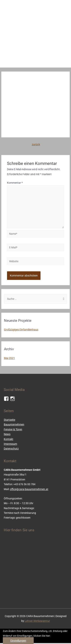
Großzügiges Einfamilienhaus (21, 330)
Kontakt (9, 439)
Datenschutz (11, 449)
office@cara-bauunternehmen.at (29, 489)
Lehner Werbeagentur (37, 621)
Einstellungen (18, 641)
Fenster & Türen (13, 429)
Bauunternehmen (14, 424)
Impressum (10, 444)
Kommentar (15, 183)
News (7, 434)
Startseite (9, 420)
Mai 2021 (9, 358)
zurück (36, 144)
